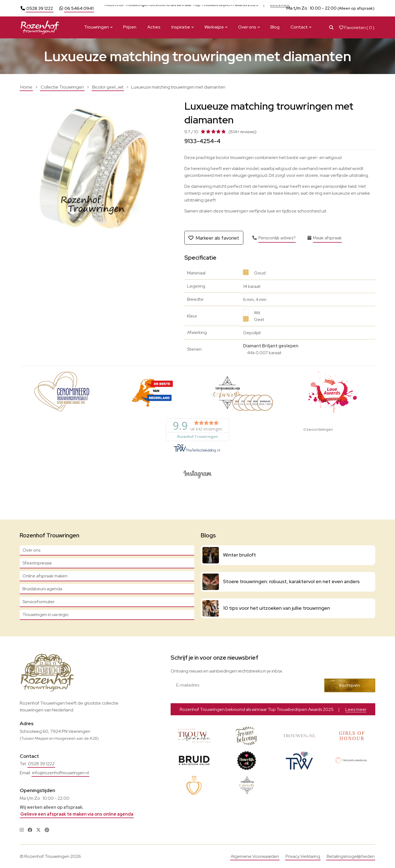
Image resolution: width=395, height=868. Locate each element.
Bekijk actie (232, 8)
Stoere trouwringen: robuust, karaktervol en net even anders (291, 581)
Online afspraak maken (45, 576)
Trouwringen (97, 27)
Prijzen (130, 27)
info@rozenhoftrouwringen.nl (60, 773)
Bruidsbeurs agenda (42, 589)
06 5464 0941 (79, 8)
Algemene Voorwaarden (255, 856)
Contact (299, 27)
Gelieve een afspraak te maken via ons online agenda (77, 814)
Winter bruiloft (239, 555)
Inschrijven (350, 685)
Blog (275, 27)
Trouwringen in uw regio (46, 615)
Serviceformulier (39, 602)
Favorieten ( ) (357, 28)
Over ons (247, 27)
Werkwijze (214, 27)
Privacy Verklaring (303, 856)
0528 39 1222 (40, 8)
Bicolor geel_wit (108, 87)
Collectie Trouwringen (62, 87)
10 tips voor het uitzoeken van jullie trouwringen (276, 608)
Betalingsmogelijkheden (351, 856)
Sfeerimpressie (37, 563)
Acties (154, 27)
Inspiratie (181, 27)
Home (26, 87)
